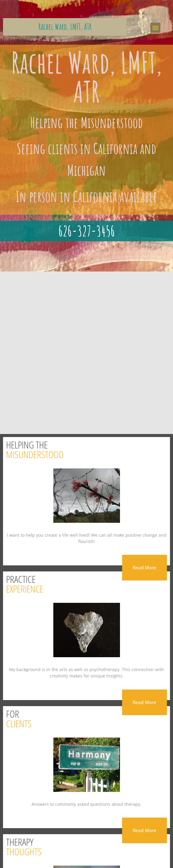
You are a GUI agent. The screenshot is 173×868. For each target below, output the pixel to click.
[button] (155, 28)
